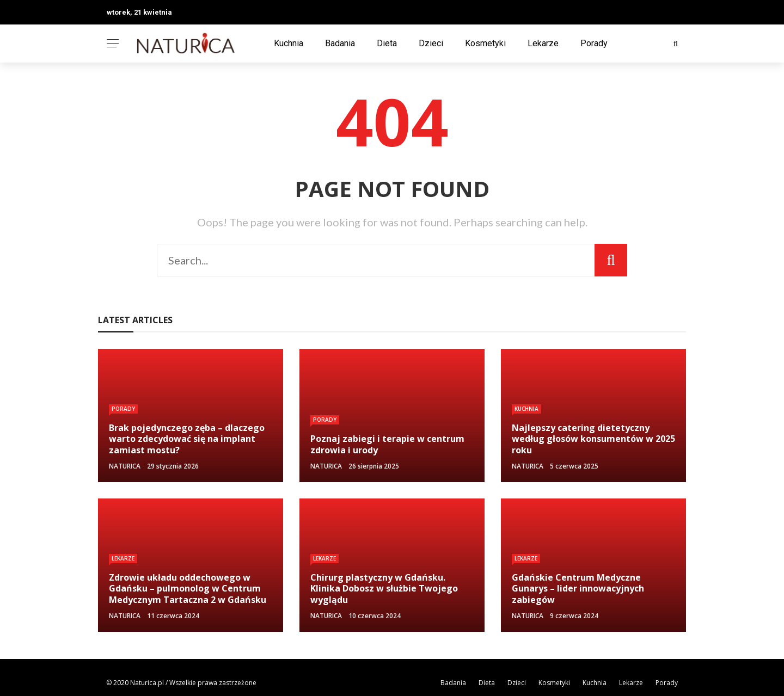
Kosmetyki (485, 43)
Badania (340, 43)
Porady (594, 43)
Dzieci (431, 43)
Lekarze (543, 43)
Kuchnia (289, 43)
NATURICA (125, 466)
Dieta (387, 43)
